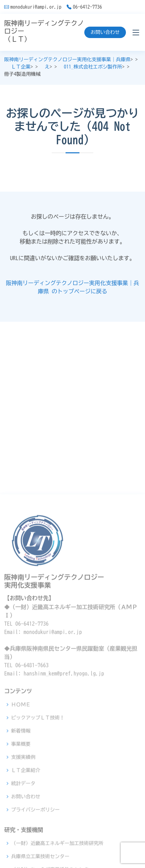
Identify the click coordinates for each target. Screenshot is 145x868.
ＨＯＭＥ (21, 780)
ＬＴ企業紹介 (26, 846)
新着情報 (21, 806)
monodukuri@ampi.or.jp (36, 7)
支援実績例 (23, 832)
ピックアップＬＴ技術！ (38, 793)
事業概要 (21, 819)
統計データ (23, 859)
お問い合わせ (105, 32)
